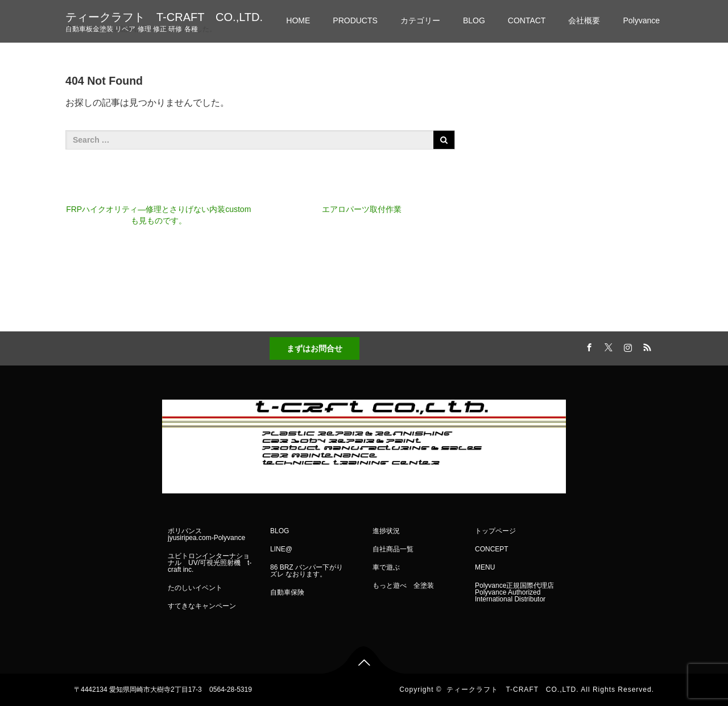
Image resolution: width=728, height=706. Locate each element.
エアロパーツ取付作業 (362, 209)
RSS (646, 346)
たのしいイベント (195, 588)
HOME (298, 20)
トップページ (495, 531)
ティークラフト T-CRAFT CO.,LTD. (164, 17)
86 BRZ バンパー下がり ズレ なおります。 (310, 571)
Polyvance (641, 20)
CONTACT (527, 20)
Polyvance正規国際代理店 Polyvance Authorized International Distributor (514, 592)
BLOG (474, 20)
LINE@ (281, 549)
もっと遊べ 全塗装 (403, 585)
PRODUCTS (355, 20)
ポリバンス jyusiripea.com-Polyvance (206, 534)
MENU (485, 567)
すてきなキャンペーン (202, 606)
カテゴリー (420, 20)
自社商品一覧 (393, 549)
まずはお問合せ (315, 348)
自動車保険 (287, 592)
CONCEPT (492, 549)
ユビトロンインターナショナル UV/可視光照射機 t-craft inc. (210, 563)
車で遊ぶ (386, 567)
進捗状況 (386, 531)
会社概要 (584, 20)
